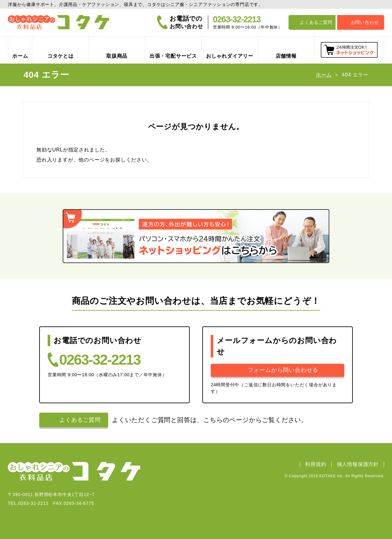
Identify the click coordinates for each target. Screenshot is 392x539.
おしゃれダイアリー (230, 56)
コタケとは (61, 56)
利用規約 (316, 464)
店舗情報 (286, 56)
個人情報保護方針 (358, 464)
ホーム (20, 56)
